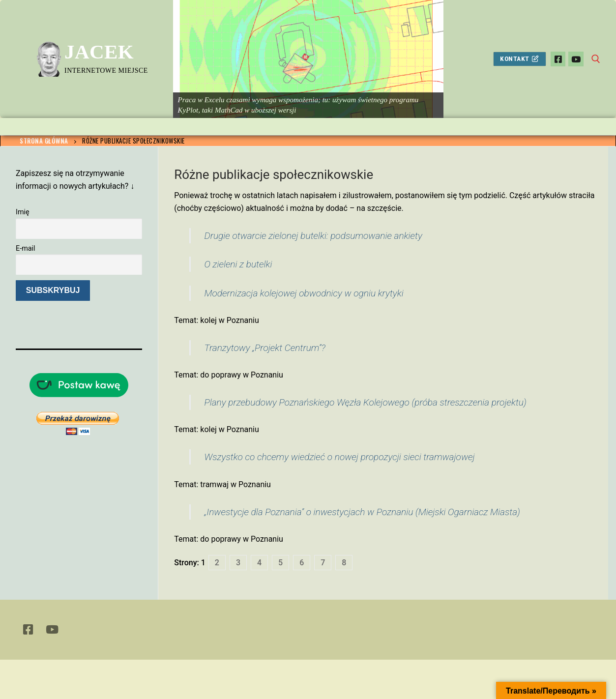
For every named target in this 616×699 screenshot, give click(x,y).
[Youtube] (576, 59)
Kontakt (519, 58)
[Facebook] (558, 59)
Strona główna (44, 141)
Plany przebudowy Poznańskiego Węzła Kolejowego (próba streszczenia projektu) (365, 402)
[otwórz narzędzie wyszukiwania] (596, 59)
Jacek (99, 52)
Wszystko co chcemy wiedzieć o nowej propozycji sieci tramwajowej (339, 457)
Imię (23, 212)
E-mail (26, 248)
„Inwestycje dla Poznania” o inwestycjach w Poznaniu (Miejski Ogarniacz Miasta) (362, 512)
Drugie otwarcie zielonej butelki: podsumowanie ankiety (313, 236)
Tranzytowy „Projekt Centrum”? (264, 348)
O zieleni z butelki (238, 264)
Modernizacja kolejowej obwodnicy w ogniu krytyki (304, 293)
